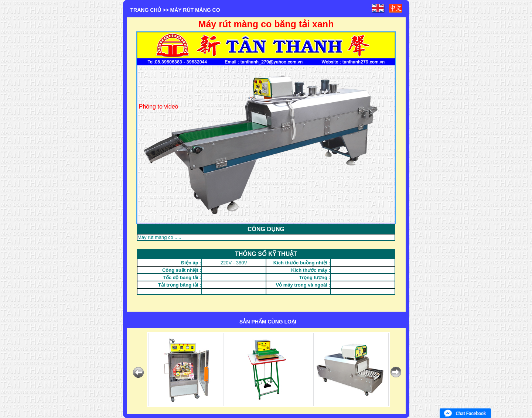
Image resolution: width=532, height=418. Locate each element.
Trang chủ (146, 10)
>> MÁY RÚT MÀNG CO (191, 10)
